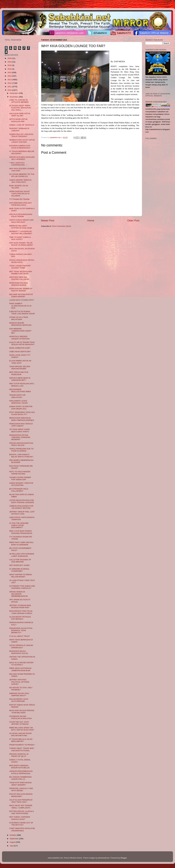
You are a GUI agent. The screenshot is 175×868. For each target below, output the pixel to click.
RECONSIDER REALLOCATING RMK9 (20, 390)
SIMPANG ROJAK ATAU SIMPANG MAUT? (19, 694)
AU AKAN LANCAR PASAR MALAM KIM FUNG (20, 734)
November (14, 97)
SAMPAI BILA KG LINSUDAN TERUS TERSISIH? (21, 135)
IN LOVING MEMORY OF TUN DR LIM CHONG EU (22, 175)
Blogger (124, 858)
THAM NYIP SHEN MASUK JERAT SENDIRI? (20, 784)
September (14, 839)
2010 (10, 90)
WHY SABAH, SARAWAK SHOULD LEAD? (20, 818)
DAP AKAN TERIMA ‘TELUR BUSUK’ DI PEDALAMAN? (21, 244)
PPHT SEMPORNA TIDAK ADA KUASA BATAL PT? (22, 413)
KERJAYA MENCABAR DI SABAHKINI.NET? (20, 379)
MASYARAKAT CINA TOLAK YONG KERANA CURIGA (21, 612)
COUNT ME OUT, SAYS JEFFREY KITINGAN (19, 723)
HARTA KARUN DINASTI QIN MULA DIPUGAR (21, 221)
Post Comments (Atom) (62, 226)
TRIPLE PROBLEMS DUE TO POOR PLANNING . (21, 450)
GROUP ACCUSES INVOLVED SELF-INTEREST (22, 158)
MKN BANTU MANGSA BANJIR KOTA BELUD (19, 767)
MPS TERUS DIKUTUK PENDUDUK (19, 373)
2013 (10, 80)
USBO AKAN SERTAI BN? (20, 352)
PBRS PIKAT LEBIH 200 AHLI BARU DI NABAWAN (21, 543)
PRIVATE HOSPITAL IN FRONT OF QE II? (19, 755)
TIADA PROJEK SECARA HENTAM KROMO (20, 368)
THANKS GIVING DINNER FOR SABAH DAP (20, 478)
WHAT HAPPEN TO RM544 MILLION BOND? (21, 576)
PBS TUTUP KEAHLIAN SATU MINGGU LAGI (22, 385)
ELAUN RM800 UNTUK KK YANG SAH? (20, 362)
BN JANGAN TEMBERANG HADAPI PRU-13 (20, 778)
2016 (10, 69)
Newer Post (48, 220)
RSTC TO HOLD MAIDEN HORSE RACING (20, 473)
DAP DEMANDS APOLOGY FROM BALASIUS (21, 204)
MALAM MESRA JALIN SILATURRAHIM (19, 700)
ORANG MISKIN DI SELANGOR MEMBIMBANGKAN (19, 594)
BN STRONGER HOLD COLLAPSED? (19, 490)
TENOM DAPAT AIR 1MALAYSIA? (17, 396)
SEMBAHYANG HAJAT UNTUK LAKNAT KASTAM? (22, 141)
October (13, 835)
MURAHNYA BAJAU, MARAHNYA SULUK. (19, 652)
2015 (10, 72)
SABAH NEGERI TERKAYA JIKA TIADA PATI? (20, 181)
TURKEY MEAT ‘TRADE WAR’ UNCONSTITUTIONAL (22, 749)
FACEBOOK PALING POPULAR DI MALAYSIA (21, 717)
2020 (10, 58)
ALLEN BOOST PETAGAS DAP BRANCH (20, 618)
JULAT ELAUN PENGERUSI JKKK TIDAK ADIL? (21, 801)
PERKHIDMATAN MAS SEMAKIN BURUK (19, 284)
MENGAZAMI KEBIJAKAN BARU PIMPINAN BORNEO (22, 419)
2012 (10, 83)
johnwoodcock (104, 858)
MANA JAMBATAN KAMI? (20, 348)
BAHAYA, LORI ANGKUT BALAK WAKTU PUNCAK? (21, 456)
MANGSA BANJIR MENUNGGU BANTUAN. (21, 324)
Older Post (133, 220)
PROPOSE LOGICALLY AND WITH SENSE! (21, 789)
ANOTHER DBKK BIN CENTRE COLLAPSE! (19, 278)
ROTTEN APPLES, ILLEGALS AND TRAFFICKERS (22, 812)
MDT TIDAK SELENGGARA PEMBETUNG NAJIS (21, 273)
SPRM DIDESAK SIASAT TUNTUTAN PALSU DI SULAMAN (20, 194)
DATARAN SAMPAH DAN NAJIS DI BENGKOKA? (20, 147)
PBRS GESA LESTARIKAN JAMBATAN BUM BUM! (20, 669)
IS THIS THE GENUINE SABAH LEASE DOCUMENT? (19, 525)
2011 (10, 87)
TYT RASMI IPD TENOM (19, 199)
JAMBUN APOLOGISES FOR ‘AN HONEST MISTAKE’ (21, 507)
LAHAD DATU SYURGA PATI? (22, 300)
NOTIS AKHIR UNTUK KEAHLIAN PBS (18, 120)
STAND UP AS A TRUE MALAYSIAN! (19, 318)
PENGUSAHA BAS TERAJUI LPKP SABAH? (21, 425)
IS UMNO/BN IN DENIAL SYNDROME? (19, 570)
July (12, 846)
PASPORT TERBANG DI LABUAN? (19, 130)
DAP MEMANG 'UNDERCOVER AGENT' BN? (20, 331)
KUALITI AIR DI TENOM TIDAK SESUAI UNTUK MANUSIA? (22, 343)
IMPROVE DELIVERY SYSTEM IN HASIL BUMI (21, 227)
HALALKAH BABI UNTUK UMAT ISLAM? (20, 115)
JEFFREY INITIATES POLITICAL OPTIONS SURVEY (19, 682)
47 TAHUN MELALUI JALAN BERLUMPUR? (21, 740)
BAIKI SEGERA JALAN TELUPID (19, 187)
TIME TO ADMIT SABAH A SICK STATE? (20, 238)
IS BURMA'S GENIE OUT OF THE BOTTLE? (21, 824)
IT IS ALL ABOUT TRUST (20, 636)
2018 (10, 65)
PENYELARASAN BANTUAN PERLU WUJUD (21, 444)
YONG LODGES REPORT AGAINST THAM (20, 267)
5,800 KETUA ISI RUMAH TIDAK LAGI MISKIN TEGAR (22, 313)
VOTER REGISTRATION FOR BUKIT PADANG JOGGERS (22, 501)
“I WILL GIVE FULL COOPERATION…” (18, 164)
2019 (10, 62)
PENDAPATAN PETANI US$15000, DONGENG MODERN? (20, 437)
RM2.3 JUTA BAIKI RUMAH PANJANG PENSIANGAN (21, 532)
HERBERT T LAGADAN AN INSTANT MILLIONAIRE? (21, 232)
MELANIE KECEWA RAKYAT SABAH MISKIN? (21, 295)
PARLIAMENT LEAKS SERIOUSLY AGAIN (18, 402)
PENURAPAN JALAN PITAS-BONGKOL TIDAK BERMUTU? (21, 630)
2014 (10, 76)
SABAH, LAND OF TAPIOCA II (22, 125)
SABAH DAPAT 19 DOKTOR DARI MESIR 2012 (21, 408)
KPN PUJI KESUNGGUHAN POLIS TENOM (21, 215)
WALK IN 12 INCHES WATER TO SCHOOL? (21, 664)
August (13, 842)
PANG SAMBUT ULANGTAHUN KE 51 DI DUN (20, 306)
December (14, 93)
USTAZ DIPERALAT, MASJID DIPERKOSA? (21, 646)
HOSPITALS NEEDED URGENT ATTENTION (19, 338)
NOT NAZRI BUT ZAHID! (19, 565)
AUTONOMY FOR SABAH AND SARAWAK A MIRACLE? (22, 587)
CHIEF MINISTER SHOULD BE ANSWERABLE (22, 829)
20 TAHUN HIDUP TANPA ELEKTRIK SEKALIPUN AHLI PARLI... (20, 108)
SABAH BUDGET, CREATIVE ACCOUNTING (21, 484)
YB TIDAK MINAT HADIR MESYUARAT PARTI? (20, 430)
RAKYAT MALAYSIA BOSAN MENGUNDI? (21, 795)
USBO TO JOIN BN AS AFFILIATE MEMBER (19, 101)
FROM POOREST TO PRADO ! (22, 745)
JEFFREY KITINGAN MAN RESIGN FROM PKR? (20, 606)
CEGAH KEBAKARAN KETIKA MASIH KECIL (22, 261)
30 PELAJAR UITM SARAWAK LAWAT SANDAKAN (22, 555)
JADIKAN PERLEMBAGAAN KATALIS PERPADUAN (21, 772)
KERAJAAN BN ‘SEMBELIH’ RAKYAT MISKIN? (21, 290)
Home (91, 220)
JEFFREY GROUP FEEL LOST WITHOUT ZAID (22, 513)
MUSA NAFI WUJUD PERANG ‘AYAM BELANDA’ (22, 712)
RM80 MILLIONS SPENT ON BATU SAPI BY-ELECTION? (22, 729)
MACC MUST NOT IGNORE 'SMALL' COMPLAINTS (21, 807)
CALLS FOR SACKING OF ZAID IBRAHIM (20, 561)
